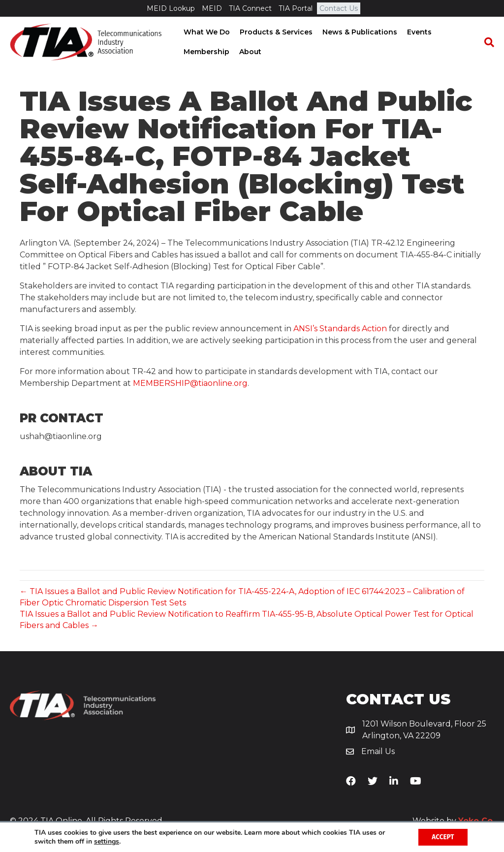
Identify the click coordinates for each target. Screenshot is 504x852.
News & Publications (359, 32)
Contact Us (339, 8)
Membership (205, 52)
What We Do (206, 32)
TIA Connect (250, 8)
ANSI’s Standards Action (340, 329)
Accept (441, 836)
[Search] (487, 42)
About (249, 52)
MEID (212, 8)
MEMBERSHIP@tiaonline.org (190, 383)
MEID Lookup (171, 8)
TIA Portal (296, 8)
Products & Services (275, 32)
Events (418, 32)
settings (107, 841)
